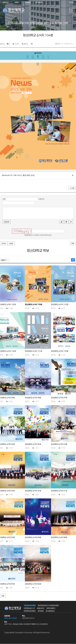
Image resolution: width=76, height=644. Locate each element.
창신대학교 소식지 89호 (33, 537)
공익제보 (41, 611)
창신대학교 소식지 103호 (60, 304)
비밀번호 (41, 199)
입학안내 (5, 2)
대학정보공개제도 (30, 611)
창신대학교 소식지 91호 (59, 491)
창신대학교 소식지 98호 (33, 398)
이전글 (4, 243)
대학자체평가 (51, 608)
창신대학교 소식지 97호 (59, 398)
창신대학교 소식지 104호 (34, 304)
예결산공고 (41, 608)
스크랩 (72, 188)
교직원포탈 (38, 2)
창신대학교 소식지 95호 (33, 444)
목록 (73, 243)
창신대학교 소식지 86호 (33, 584)
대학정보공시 (28, 608)
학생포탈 (27, 2)
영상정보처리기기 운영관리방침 (48, 606)
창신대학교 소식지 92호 (33, 491)
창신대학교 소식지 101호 (34, 351)
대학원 (17, 2)
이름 (4, 199)
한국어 (71, 2)
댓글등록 (6, 222)
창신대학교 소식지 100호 (60, 351)
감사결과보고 (50, 611)
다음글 (11, 243)
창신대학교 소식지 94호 (59, 444)
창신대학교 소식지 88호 (59, 537)
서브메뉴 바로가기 (0, 0)
